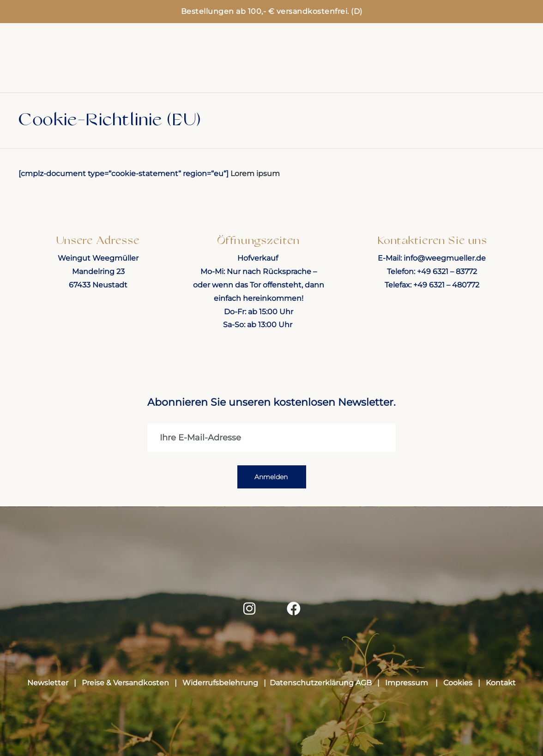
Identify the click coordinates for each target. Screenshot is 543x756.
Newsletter (50, 686)
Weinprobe (458, 55)
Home (65, 62)
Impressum (407, 686)
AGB (364, 686)
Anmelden (271, 480)
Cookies (458, 686)
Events (393, 55)
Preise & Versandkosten (127, 686)
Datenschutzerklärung (312, 686)
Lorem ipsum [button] (255, 174)
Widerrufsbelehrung (220, 686)
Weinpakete (177, 62)
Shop (114, 62)
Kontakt (501, 686)
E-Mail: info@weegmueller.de (432, 258)
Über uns (468, 69)
